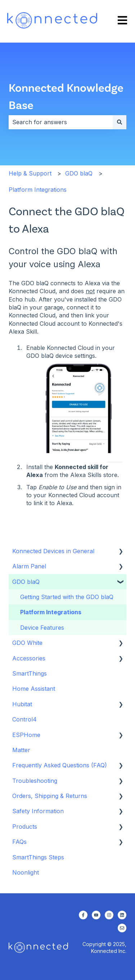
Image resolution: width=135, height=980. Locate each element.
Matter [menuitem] (21, 750)
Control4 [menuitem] (24, 719)
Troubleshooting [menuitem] (35, 781)
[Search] (120, 122)
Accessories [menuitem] (29, 658)
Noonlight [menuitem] (26, 872)
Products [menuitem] (25, 827)
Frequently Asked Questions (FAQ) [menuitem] (60, 765)
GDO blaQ (79, 173)
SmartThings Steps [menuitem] (38, 857)
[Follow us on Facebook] (83, 915)
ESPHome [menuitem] (26, 735)
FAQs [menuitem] (19, 842)
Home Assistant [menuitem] (34, 689)
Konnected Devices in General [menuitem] (53, 551)
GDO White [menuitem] (27, 643)
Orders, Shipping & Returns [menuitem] (50, 796)
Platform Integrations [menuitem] (51, 612)
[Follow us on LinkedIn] (122, 915)
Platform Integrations (38, 190)
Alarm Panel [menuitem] (29, 566)
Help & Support (30, 173)
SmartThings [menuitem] (30, 673)
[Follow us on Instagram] (109, 915)
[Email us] (122, 928)
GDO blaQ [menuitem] (26, 582)
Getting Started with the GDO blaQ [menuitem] (67, 597)
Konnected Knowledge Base (66, 96)
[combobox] (61, 122)
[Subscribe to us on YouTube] (96, 915)
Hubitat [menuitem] (22, 704)
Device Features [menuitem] (42, 628)
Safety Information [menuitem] (38, 811)
